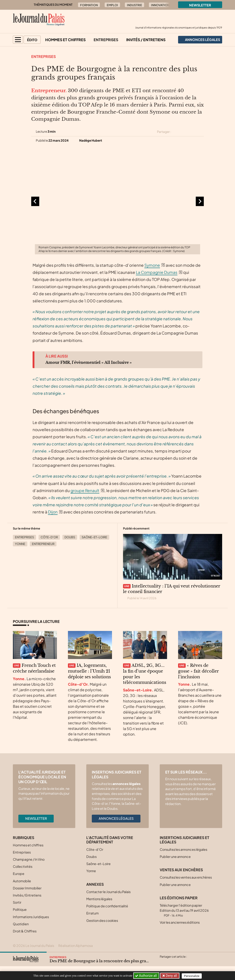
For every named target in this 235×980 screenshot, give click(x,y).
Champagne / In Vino (29, 859)
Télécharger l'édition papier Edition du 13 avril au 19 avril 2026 (184, 910)
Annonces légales (116, 818)
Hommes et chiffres (65, 40)
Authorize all (146, 976)
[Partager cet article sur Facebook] (185, 132)
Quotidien (21, 924)
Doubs (70, 537)
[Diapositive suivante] (200, 201)
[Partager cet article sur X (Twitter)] (176, 132)
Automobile (22, 881)
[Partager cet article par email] (201, 132)
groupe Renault (85, 490)
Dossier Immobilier (27, 888)
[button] (18, 40)
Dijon (53, 512)
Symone (152, 265)
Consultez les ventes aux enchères (186, 877)
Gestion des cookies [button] (102, 920)
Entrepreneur (43, 544)
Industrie (134, 5)
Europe (19, 874)
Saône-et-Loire (94, 537)
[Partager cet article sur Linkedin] (193, 132)
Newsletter (200, 5)
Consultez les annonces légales (183, 849)
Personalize (192, 976)
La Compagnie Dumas (157, 272)
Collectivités (23, 866)
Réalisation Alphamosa (76, 946)
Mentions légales (99, 899)
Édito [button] (32, 40)
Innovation (160, 5)
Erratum (92, 913)
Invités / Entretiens (146, 40)
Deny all (171, 976)
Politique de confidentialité (107, 906)
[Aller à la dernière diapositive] (35, 201)
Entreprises (106, 40)
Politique (20, 909)
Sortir (17, 902)
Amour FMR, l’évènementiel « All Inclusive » (89, 362)
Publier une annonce (175, 857)
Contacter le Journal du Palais (108, 892)
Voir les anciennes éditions (180, 922)
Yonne (20, 544)
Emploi (112, 5)
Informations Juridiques (31, 917)
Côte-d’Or (49, 537)
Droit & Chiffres (25, 931)
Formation (89, 5)
